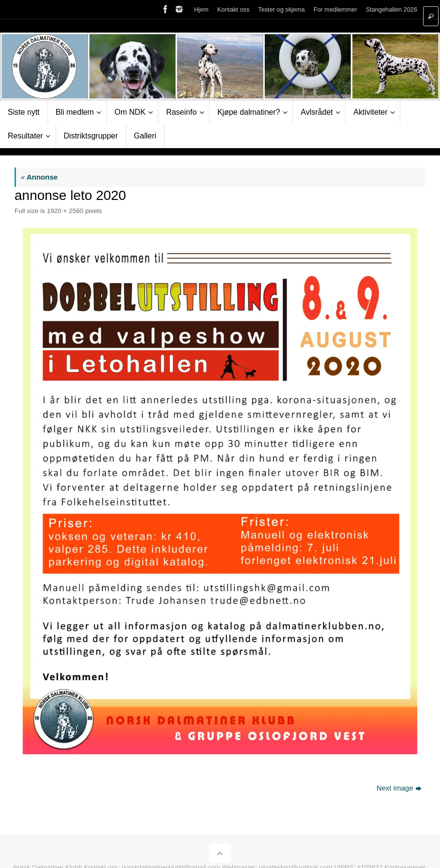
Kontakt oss (234, 9)
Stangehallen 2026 (392, 9)
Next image (399, 788)
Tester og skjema (281, 9)
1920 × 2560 (65, 211)
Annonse (39, 177)
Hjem (201, 9)
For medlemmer (335, 9)
